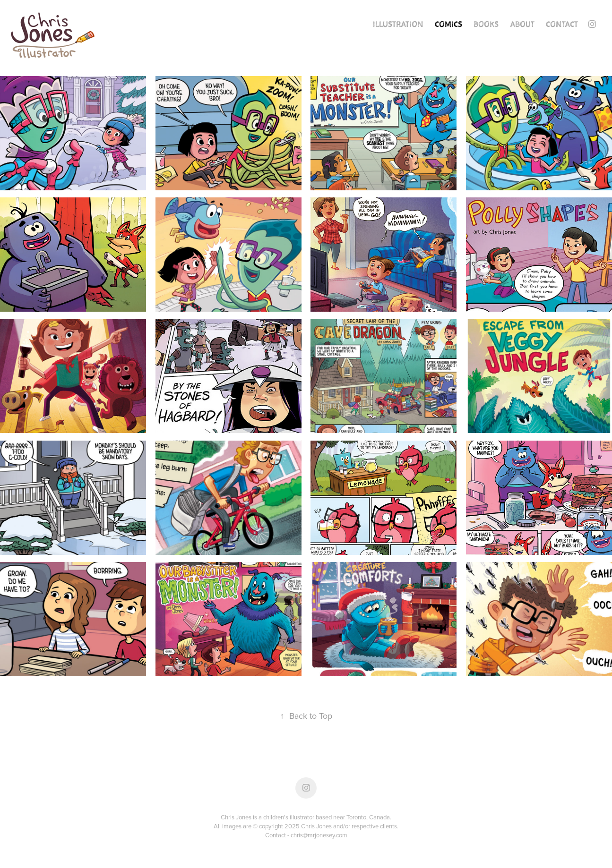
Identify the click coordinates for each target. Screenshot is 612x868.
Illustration (398, 24)
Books (486, 24)
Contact (562, 24)
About (522, 24)
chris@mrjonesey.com (319, 835)
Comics (448, 24)
